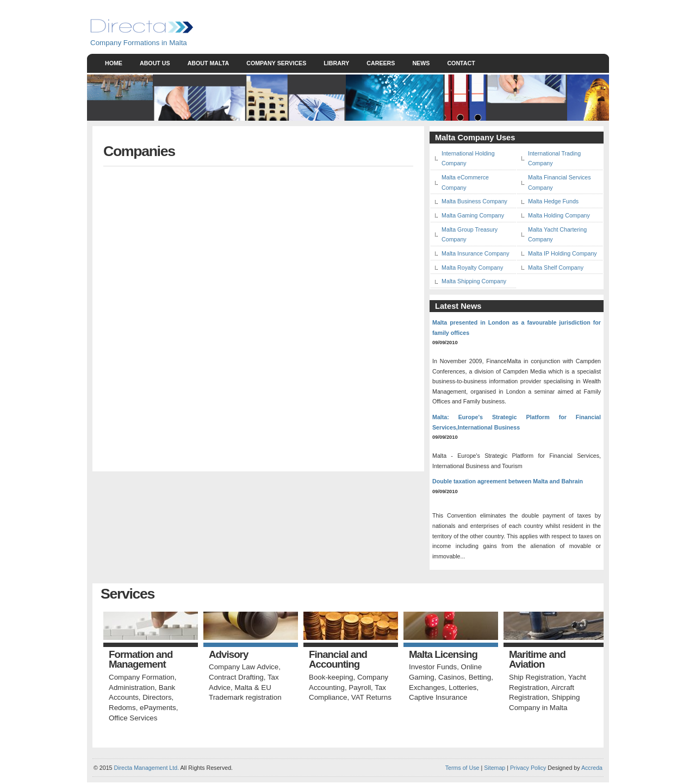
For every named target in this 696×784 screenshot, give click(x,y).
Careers (381, 63)
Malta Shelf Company (556, 267)
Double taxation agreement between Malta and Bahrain (508, 481)
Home (114, 63)
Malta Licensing (443, 655)
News (421, 63)
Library (336, 63)
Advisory (228, 655)
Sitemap (494, 768)
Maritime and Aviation (537, 660)
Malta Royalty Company (472, 267)
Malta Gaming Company (473, 215)
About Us (155, 63)
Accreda (592, 768)
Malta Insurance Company (475, 253)
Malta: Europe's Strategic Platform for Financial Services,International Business (517, 422)
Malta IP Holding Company (563, 253)
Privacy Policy (528, 768)
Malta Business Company (474, 201)
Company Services (276, 63)
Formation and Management (141, 660)
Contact (461, 63)
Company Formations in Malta (139, 43)
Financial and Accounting (338, 660)
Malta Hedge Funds (553, 201)
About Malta (209, 63)
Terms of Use (462, 768)
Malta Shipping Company (474, 281)
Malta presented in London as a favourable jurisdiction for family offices (517, 328)
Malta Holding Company (559, 215)
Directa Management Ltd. (146, 768)
